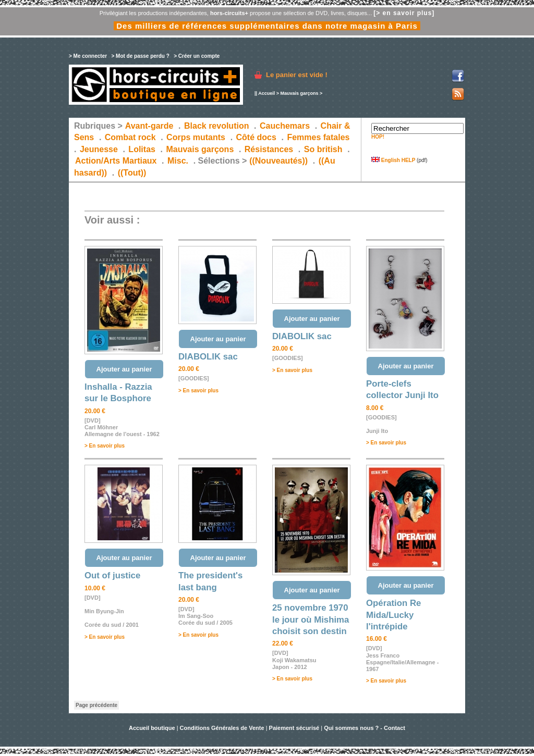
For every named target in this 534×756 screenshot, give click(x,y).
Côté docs (256, 137)
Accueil (266, 93)
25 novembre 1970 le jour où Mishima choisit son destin (311, 619)
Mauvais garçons (299, 93)
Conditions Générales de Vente (222, 728)
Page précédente (96, 705)
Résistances (269, 149)
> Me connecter (88, 56)
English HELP (393, 160)
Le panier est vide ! (297, 75)
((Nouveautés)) (278, 161)
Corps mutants (197, 137)
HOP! (378, 137)
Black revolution (216, 126)
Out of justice (112, 575)
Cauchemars (285, 126)
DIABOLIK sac (208, 357)
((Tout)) (132, 173)
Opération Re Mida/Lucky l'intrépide (393, 615)
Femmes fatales (318, 137)
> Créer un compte (197, 56)
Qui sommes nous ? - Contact (365, 728)
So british (323, 149)
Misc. (178, 161)
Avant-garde (149, 126)
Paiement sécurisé (294, 728)
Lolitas (142, 149)
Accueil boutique (153, 728)
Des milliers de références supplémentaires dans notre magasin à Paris (267, 26)
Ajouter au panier (124, 369)
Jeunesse (99, 149)
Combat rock (130, 137)
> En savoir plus (105, 446)
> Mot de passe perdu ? (140, 56)
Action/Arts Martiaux (116, 161)
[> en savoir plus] (404, 13)
